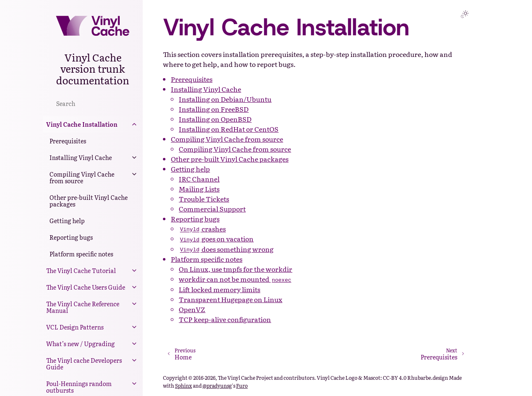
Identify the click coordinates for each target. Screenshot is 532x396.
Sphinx (183, 386)
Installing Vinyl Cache (81, 157)
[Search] (93, 103)
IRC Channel (199, 179)
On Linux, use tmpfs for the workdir (235, 269)
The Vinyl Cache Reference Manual (83, 307)
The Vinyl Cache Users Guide (86, 287)
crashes (202, 229)
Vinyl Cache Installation (82, 124)
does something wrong (226, 249)
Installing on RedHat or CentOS (229, 129)
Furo (242, 386)
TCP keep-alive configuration (225, 319)
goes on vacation (216, 239)
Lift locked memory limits (219, 289)
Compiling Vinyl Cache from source (82, 177)
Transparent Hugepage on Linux (230, 299)
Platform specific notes (81, 254)
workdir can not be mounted (235, 279)
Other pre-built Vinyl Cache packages (89, 201)
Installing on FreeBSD (214, 109)
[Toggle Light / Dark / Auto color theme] (465, 14)
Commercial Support (212, 209)
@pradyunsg (217, 386)
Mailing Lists (199, 189)
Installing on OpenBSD (215, 119)
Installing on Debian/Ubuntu (225, 99)
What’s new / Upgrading (80, 344)
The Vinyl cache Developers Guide (84, 364)
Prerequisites (68, 141)
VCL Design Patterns (75, 327)
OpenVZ (192, 309)
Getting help (67, 221)
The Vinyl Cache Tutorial (81, 271)
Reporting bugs (71, 237)
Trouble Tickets (204, 199)
